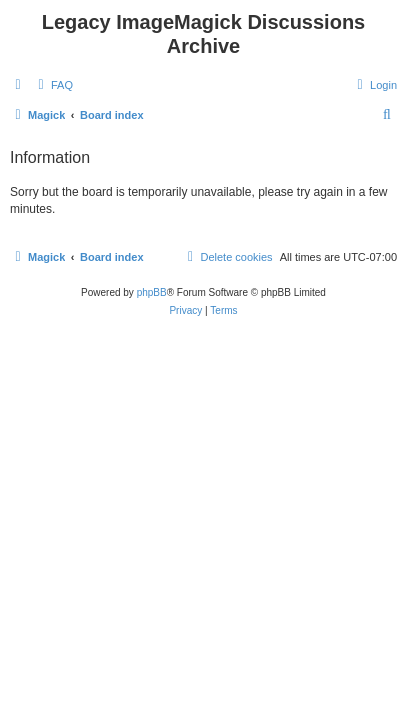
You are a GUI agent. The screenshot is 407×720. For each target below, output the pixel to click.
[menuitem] (53, 85)
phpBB (152, 292)
